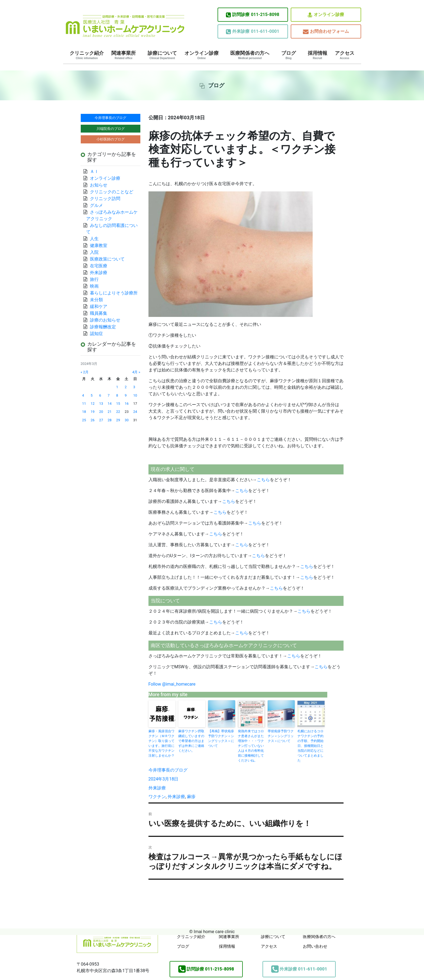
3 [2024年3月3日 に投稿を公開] (134, 387)
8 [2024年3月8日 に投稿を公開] (117, 395)
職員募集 (99, 313)
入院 (94, 252)
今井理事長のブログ (168, 770)
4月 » (136, 372)
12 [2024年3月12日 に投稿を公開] (93, 404)
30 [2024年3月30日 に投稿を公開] (127, 420)
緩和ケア (101, 306)
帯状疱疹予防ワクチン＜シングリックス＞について (281, 736)
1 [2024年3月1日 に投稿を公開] (117, 387)
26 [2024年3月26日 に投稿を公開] (93, 420)
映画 (94, 286)
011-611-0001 (253, 31)
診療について (162, 55)
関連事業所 (124, 55)
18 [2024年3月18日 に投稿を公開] (84, 412)
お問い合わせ (315, 946)
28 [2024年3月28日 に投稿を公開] (109, 420)
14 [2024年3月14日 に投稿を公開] (109, 404)
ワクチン (157, 797)
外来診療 (157, 788)
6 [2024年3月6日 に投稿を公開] (100, 395)
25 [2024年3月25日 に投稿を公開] (84, 420)
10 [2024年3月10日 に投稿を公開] (135, 395)
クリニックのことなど (112, 192)
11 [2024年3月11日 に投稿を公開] (84, 404)
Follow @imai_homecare (172, 684)
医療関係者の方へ (250, 55)
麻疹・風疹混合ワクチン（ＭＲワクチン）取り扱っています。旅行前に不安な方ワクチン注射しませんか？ (161, 743)
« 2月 (85, 372)
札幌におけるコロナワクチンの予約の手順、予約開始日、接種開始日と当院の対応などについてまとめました (310, 746)
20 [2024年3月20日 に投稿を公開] (101, 412)
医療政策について (107, 259)
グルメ (96, 205)
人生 (94, 239)
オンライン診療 (326, 15)
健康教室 (99, 245)
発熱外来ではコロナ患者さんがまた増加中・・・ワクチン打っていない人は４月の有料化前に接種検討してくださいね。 (251, 746)
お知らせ (99, 185)
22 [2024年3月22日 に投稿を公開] (118, 412)
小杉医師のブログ (111, 139)
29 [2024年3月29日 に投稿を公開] (118, 420)
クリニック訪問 (105, 199)
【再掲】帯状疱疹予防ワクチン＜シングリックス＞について (221, 738)
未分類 (96, 300)
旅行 (94, 279)
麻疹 (191, 797)
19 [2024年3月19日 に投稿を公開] (93, 412)
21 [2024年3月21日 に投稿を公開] (109, 412)
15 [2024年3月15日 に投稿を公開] (118, 404)
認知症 (96, 334)
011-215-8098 (253, 15)
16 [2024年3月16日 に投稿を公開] (127, 404)
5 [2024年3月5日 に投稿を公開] (92, 395)
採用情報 (318, 55)
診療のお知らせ (105, 320)
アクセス (345, 55)
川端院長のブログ (111, 129)
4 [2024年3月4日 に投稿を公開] (83, 395)
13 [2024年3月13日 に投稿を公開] (101, 404)
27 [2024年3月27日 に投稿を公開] (101, 420)
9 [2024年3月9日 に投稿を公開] (126, 395)
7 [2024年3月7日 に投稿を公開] (109, 395)
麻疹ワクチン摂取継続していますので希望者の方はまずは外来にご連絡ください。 (191, 741)
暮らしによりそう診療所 (114, 293)
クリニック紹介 (87, 55)
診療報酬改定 (103, 327)
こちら (263, 480)
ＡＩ (94, 171)
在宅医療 (99, 266)
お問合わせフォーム (326, 32)
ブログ (289, 55)
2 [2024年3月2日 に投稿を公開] (126, 387)
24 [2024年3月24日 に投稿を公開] (135, 412)
